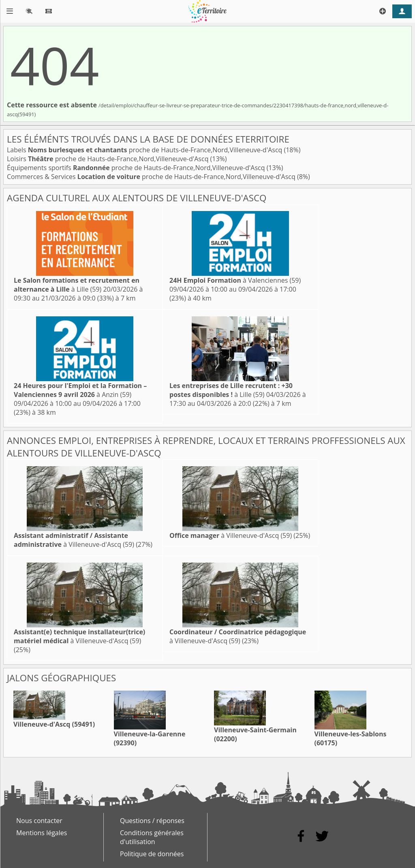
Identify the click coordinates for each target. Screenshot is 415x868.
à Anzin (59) (80, 390)
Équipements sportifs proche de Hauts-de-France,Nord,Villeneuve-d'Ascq (137, 168)
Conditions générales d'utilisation (152, 837)
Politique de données (152, 854)
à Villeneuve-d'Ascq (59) (74, 540)
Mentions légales (42, 833)
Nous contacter (39, 821)
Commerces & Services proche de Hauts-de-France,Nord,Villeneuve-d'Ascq (152, 177)
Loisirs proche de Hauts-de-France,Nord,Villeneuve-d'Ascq (109, 159)
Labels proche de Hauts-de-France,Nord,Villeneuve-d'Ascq (145, 150)
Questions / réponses (152, 821)
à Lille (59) (77, 285)
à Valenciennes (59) (235, 280)
